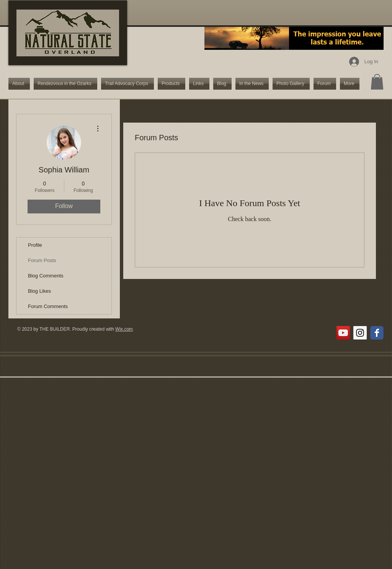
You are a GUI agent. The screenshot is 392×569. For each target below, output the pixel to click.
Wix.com (124, 329)
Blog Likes (39, 291)
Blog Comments (46, 276)
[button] (377, 82)
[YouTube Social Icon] (343, 333)
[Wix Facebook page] (377, 333)
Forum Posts (42, 260)
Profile (35, 245)
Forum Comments (48, 306)
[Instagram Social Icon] (360, 333)
